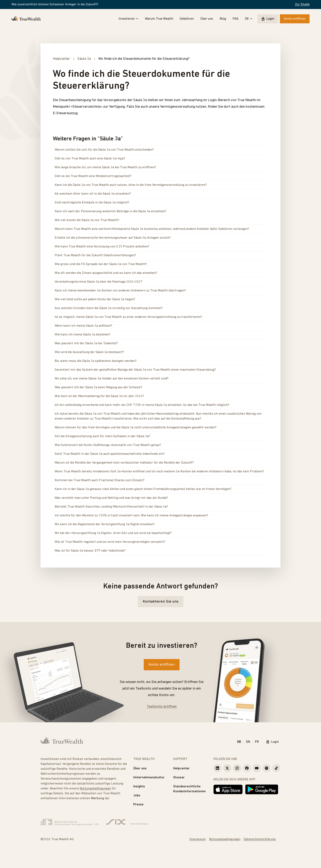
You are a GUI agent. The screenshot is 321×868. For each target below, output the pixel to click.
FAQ (235, 19)
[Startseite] (26, 19)
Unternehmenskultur (149, 778)
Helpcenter (181, 769)
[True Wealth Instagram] (237, 768)
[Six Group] (127, 822)
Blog (223, 19)
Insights (139, 787)
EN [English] (248, 742)
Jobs (137, 796)
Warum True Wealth (159, 19)
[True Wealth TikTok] (276, 768)
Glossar (179, 778)
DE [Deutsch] (239, 742)
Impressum (198, 839)
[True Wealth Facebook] (247, 768)
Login (268, 19)
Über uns (207, 19)
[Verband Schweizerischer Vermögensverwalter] (70, 822)
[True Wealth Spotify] (267, 768)
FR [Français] (257, 742)
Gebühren (187, 19)
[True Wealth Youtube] (257, 768)
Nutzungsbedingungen (95, 789)
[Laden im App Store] (228, 789)
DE (249, 19)
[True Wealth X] (227, 768)
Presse (138, 805)
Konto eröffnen (295, 19)
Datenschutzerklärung (260, 839)
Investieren (128, 19)
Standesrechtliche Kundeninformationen (189, 789)
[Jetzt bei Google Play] (262, 789)
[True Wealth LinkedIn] (217, 768)
